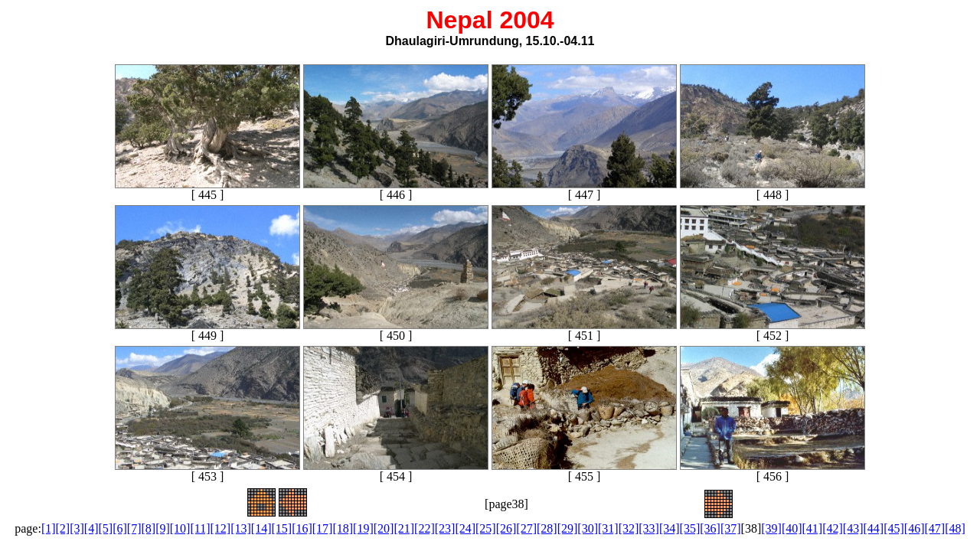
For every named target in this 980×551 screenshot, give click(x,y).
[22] (425, 528)
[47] (934, 528)
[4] (91, 528)
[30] (588, 528)
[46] (915, 528)
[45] (894, 528)
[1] (49, 528)
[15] (281, 528)
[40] (792, 528)
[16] (302, 528)
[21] (404, 528)
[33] (649, 528)
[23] (445, 528)
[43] (853, 528)
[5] (106, 528)
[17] (323, 528)
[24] (465, 528)
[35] (690, 528)
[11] (200, 528)
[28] (547, 528)
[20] (384, 528)
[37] (731, 528)
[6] (120, 528)
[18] (343, 528)
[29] (568, 528)
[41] (813, 528)
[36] (710, 528)
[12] (221, 528)
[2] (63, 528)
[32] (629, 528)
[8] (148, 528)
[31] (608, 528)
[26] (506, 528)
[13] (241, 528)
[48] (955, 528)
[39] (771, 528)
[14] (261, 528)
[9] (163, 528)
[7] (134, 528)
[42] (833, 528)
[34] (670, 528)
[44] (874, 528)
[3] (77, 528)
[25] (486, 528)
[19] (363, 528)
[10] (180, 528)
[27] (526, 528)
